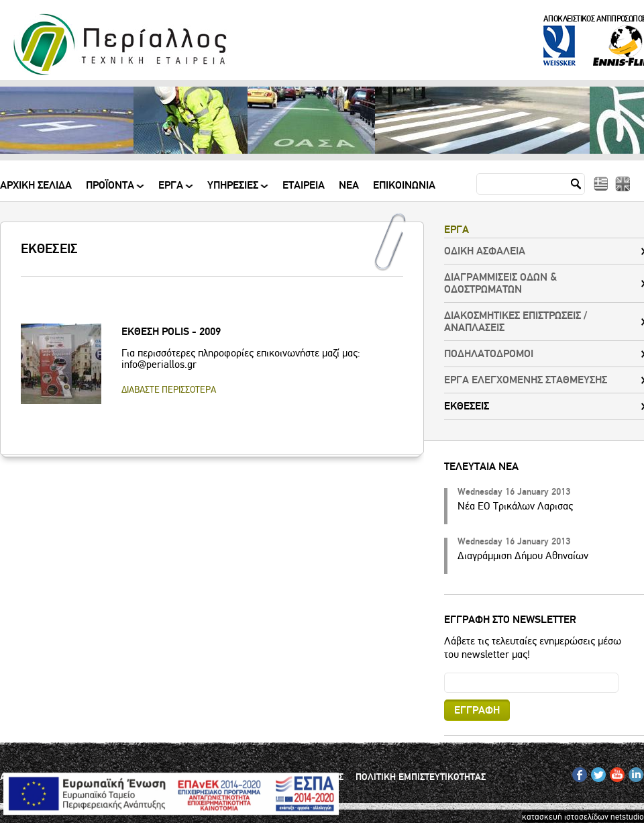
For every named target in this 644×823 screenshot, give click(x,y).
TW (597, 772)
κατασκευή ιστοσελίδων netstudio (583, 817)
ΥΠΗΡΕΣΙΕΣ (234, 190)
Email (444, 672)
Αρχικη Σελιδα (36, 186)
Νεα (349, 186)
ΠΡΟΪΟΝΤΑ (111, 190)
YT (614, 772)
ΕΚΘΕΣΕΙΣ (467, 406)
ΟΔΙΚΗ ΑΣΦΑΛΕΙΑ (485, 251)
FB (577, 772)
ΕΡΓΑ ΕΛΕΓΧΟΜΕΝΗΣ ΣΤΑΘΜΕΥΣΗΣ (526, 380)
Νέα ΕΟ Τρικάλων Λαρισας (515, 506)
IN (633, 772)
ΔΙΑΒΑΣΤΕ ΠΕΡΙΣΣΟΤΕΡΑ (169, 390)
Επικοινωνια (404, 186)
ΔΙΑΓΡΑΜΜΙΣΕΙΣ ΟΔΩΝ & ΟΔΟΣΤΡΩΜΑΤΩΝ (500, 283)
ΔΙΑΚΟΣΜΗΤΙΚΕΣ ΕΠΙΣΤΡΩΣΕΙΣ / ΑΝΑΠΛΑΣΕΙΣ (516, 322)
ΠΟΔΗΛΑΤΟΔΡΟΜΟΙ (489, 354)
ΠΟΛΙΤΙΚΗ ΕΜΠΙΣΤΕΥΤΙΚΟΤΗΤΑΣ (421, 777)
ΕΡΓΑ (172, 190)
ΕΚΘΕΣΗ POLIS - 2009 (171, 332)
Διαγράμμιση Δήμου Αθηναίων (523, 556)
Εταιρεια (304, 186)
